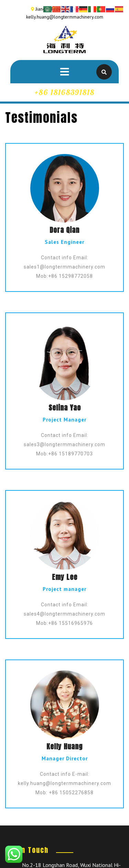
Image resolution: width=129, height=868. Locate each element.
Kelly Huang (64, 746)
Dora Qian (64, 230)
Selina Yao (65, 408)
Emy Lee (65, 577)
